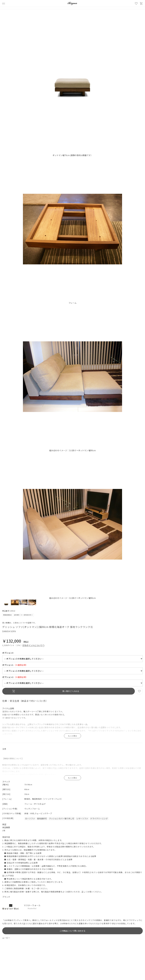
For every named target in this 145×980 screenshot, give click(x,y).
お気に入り (136, 4)
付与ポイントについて (33, 645)
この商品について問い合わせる (72, 931)
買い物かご (141, 4)
